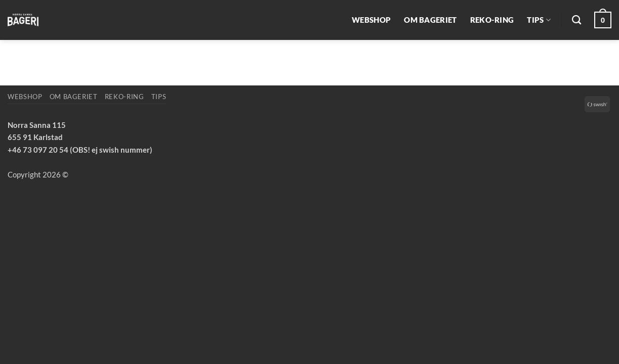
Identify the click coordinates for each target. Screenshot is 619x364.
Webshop (371, 20)
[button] (603, 20)
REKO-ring (492, 20)
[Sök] (576, 20)
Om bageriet (430, 20)
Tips (539, 20)
